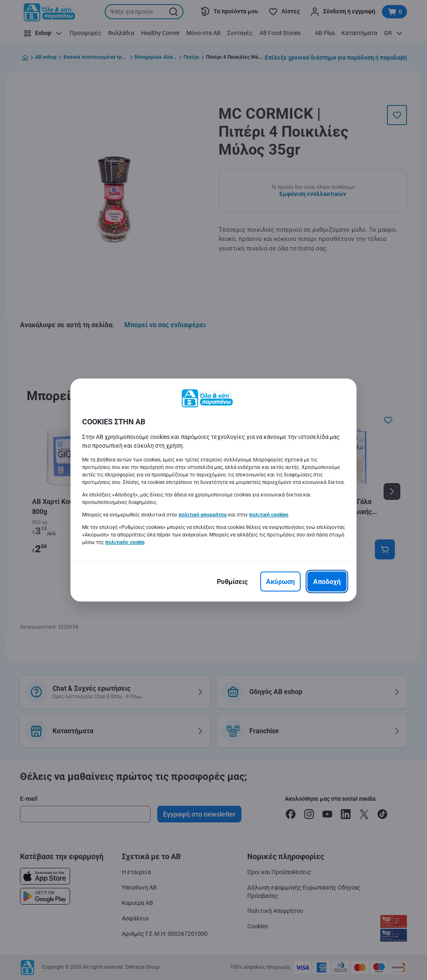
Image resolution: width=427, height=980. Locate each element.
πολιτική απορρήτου (203, 515)
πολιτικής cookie (125, 542)
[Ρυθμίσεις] (232, 581)
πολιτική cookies (269, 515)
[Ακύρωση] (280, 581)
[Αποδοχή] (327, 581)
